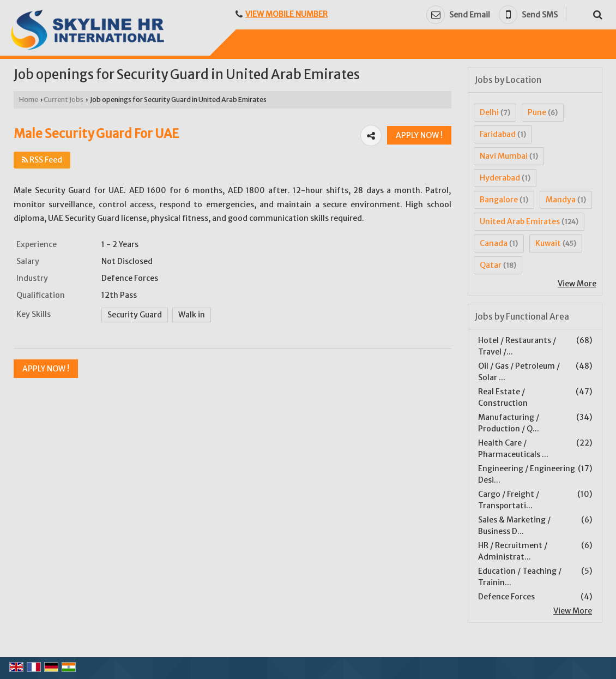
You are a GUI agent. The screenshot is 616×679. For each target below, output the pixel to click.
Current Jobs (64, 100)
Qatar (491, 265)
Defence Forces (506, 597)
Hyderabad (500, 178)
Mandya (561, 200)
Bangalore (499, 200)
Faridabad (498, 134)
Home (29, 100)
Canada (494, 243)
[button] (286, 14)
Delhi (489, 112)
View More (577, 284)
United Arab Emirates (520, 221)
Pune (537, 112)
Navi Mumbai (504, 156)
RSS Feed (42, 160)
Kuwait (548, 243)
